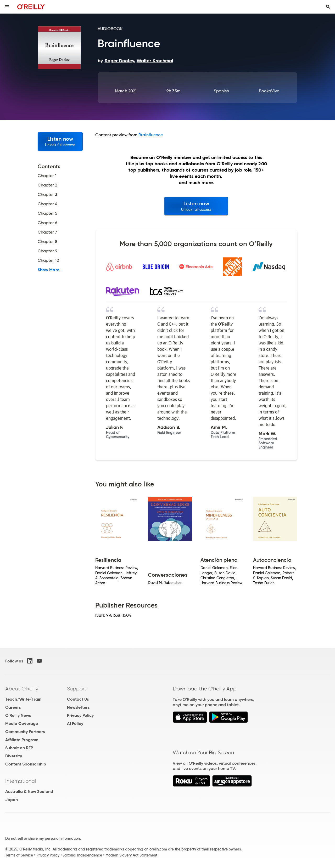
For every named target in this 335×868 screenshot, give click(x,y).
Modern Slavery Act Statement (131, 855)
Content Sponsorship (26, 764)
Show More (49, 270)
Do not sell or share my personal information (43, 838)
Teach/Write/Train (23, 699)
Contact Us (78, 699)
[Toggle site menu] (7, 7)
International (21, 781)
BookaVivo (269, 91)
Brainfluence (151, 135)
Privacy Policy (80, 715)
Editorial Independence (82, 855)
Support (77, 689)
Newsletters (78, 707)
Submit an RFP (19, 748)
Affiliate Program (22, 740)
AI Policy (75, 724)
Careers (13, 707)
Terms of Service (19, 855)
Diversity (14, 756)
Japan (12, 800)
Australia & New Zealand (29, 792)
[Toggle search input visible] (328, 7)
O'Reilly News (18, 715)
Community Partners (25, 732)
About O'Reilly (22, 689)
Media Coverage (22, 724)
